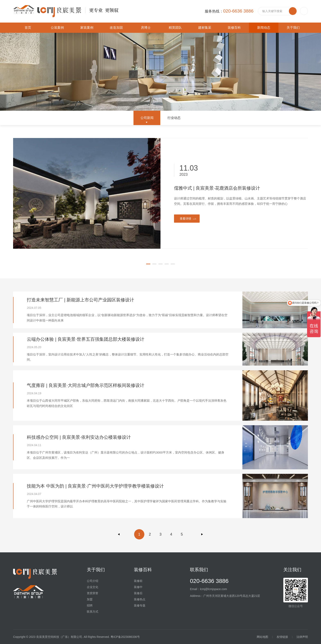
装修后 (138, 593)
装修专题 (140, 605)
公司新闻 (147, 118)
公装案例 (57, 28)
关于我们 (293, 28)
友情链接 (282, 637)
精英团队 (175, 28)
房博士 (146, 28)
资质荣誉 (93, 593)
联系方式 (93, 612)
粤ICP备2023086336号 (125, 637)
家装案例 (87, 28)
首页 (28, 28)
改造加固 (116, 28)
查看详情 (185, 219)
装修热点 (140, 599)
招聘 (90, 605)
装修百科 (234, 28)
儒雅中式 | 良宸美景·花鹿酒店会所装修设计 (217, 188)
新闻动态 (264, 28)
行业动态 (174, 118)
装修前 (138, 581)
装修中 (138, 587)
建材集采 (205, 28)
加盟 (90, 599)
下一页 (202, 534)
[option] (160, 193)
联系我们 (199, 570)
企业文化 (93, 587)
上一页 (119, 534)
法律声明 (302, 637)
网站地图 (262, 637)
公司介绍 (93, 581)
